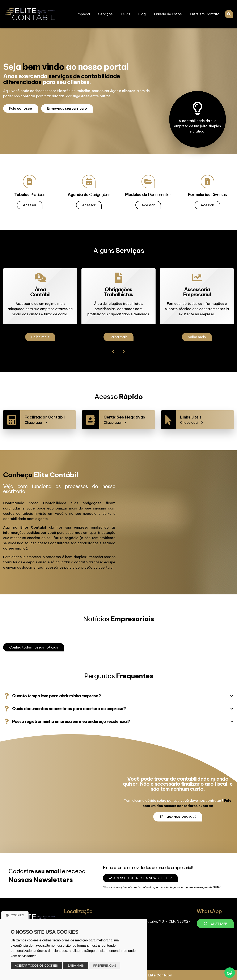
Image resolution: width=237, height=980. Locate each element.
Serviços (105, 14)
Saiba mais (40, 337)
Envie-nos (67, 108)
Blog (142, 14)
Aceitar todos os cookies (36, 966)
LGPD (125, 14)
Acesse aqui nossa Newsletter (140, 878)
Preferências (105, 966)
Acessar (30, 205)
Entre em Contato (205, 14)
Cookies (15, 915)
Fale (21, 108)
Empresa (83, 14)
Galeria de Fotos (168, 14)
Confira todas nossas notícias (34, 647)
